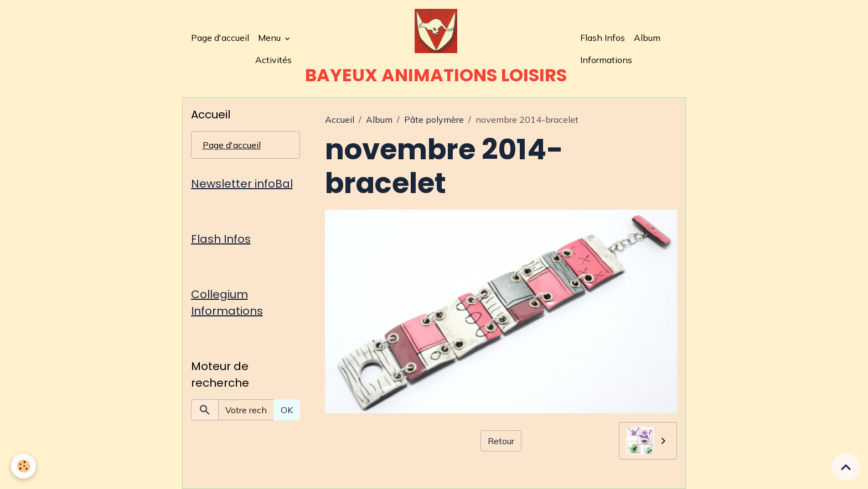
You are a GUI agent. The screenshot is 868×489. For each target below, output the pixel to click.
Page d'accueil (220, 38)
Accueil (340, 119)
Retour (501, 441)
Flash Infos (603, 38)
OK (287, 410)
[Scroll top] (846, 467)
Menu (270, 38)
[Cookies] (24, 466)
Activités (273, 60)
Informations (606, 60)
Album (647, 38)
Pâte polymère (434, 119)
